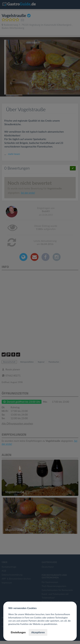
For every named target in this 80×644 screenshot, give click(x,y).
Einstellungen (18, 632)
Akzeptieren (38, 632)
